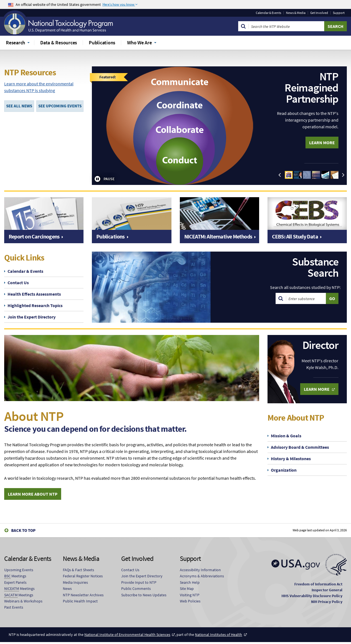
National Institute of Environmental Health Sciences (127, 636)
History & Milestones (291, 459)
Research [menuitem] (15, 43)
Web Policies (190, 603)
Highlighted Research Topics (35, 305)
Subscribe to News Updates (144, 597)
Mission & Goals (286, 436)
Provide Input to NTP (139, 584)
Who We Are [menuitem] (139, 43)
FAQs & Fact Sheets (78, 572)
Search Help (190, 584)
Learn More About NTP (33, 496)
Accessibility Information (200, 572)
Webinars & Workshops (23, 603)
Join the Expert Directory (32, 317)
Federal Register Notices (83, 578)
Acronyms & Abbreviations (202, 578)
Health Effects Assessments (34, 294)
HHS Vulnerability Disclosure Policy (312, 598)
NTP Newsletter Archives (83, 597)
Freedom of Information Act (318, 586)
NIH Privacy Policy (327, 604)
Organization (284, 470)
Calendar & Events (268, 13)
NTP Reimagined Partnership (311, 88)
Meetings (15, 578)
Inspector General (327, 592)
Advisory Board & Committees (300, 447)
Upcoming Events (19, 572)
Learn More (322, 143)
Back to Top (23, 533)
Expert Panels (15, 584)
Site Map (187, 590)
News (67, 590)
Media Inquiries (75, 584)
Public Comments (136, 590)
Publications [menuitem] (102, 43)
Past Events (14, 609)
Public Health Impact (80, 603)
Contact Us (18, 283)
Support (339, 13)
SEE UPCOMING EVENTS (60, 106)
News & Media (296, 13)
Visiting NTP (190, 597)
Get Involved (319, 13)
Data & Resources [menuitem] (59, 43)
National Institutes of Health (219, 636)
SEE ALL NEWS (19, 106)
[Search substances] (306, 298)
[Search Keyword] (286, 26)
